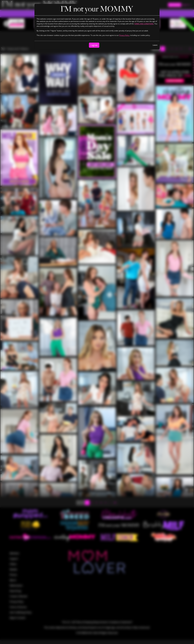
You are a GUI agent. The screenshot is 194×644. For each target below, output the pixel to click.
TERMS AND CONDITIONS (144, 24)
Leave (155, 45)
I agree (94, 45)
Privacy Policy (124, 35)
